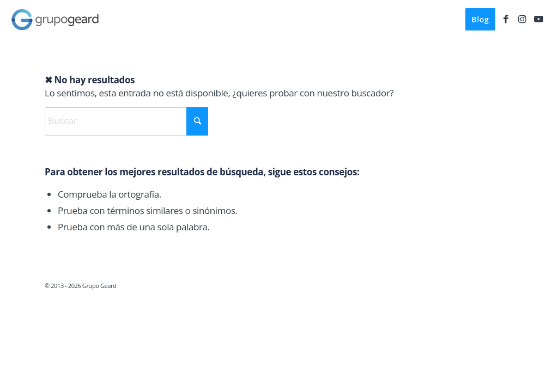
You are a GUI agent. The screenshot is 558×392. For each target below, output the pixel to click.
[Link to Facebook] (506, 19)
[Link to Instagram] (523, 19)
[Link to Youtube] (539, 19)
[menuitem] (480, 20)
